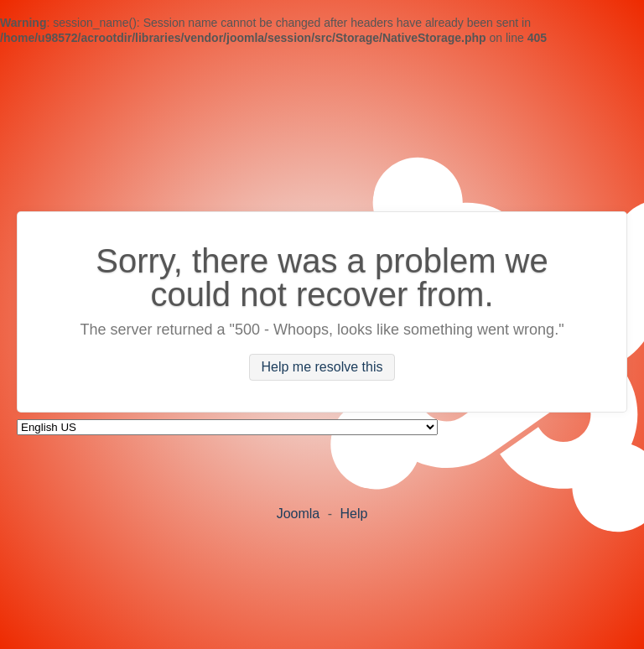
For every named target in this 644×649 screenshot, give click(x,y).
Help (353, 514)
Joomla (299, 514)
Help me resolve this (322, 368)
